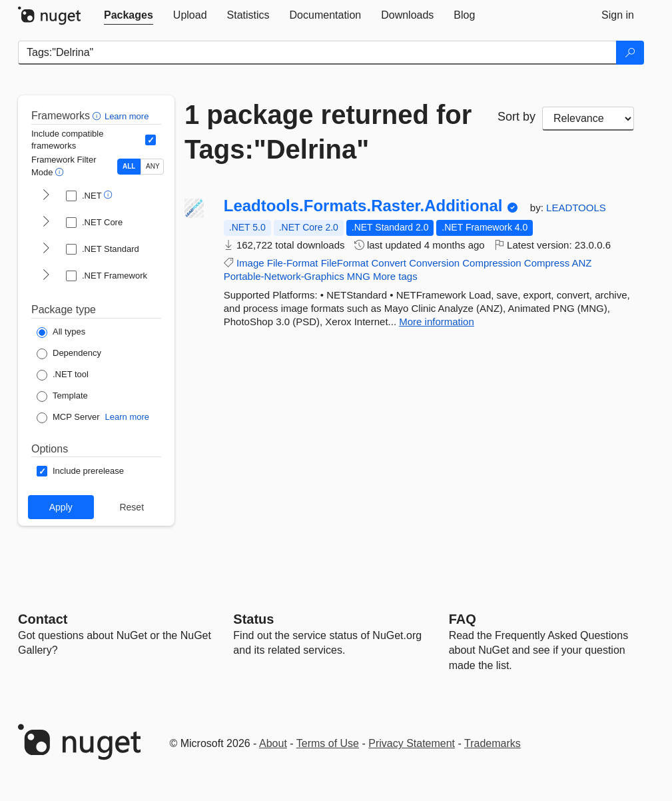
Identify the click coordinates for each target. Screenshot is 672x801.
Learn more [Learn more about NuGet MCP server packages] (127, 417)
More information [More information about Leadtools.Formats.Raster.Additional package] (437, 322)
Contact (43, 619)
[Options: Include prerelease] (80, 471)
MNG (359, 276)
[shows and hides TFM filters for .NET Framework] (46, 276)
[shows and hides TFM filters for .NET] (46, 196)
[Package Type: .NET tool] (63, 375)
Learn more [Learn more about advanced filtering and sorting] (127, 116)
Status (253, 619)
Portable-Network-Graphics (284, 276)
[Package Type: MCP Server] (68, 418)
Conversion (434, 263)
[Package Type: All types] (61, 333)
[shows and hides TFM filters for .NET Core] (46, 223)
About (273, 743)
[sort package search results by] (588, 119)
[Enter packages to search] (317, 53)
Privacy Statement (412, 743)
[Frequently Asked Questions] (463, 619)
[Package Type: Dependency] (69, 354)
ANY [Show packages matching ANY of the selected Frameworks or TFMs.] (153, 166)
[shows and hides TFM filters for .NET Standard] (46, 249)
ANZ (582, 263)
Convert (389, 263)
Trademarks (493, 743)
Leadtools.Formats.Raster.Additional (363, 206)
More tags (395, 276)
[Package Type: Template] (62, 397)
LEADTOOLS (576, 208)
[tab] (129, 15)
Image (250, 263)
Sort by (516, 117)
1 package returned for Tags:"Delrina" (328, 132)
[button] (98, 116)
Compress (547, 263)
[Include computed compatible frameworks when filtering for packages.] (151, 140)
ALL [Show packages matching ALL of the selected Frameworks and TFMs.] (129, 166)
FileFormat (345, 263)
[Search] (630, 53)
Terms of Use (328, 743)
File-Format (293, 263)
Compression (492, 263)
